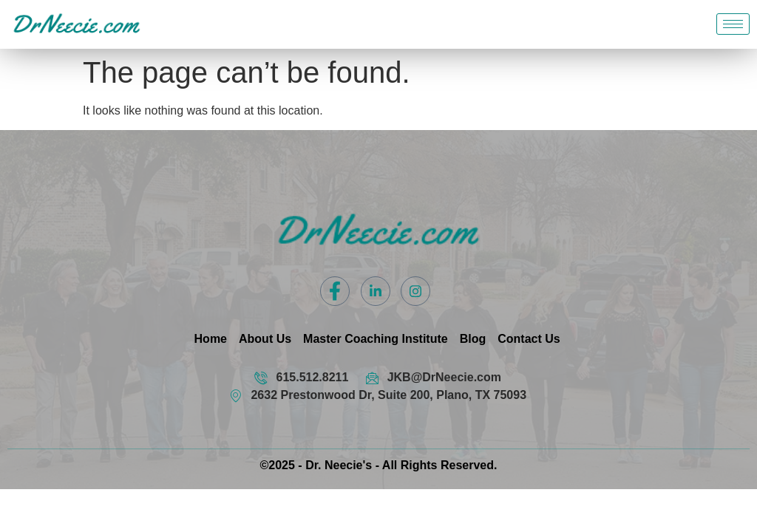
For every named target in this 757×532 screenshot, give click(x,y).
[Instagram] (415, 291)
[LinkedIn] (376, 291)
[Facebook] (335, 291)
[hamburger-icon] (733, 24)
